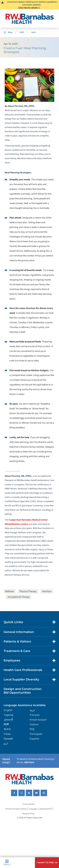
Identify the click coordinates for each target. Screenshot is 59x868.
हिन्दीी (6, 724)
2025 (22, 32)
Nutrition (47, 591)
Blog (10, 32)
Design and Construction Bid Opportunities (23, 691)
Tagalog (8, 715)
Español (34, 739)
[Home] (30, 19)
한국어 (7, 729)
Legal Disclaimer (46, 809)
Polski (7, 734)
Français (35, 715)
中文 (32, 729)
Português (36, 734)
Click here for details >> (29, 8)
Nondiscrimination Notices (16, 809)
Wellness (10, 591)
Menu (7, 863)
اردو (6, 743)
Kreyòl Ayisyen (38, 720)
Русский (8, 739)
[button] (47, 863)
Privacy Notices (29, 804)
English (8, 710)
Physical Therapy (28, 591)
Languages (33, 809)
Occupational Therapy (19, 597)
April (34, 32)
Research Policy (29, 814)
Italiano (34, 724)
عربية (32, 710)
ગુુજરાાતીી (8, 720)
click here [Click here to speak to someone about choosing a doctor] (29, 762)
